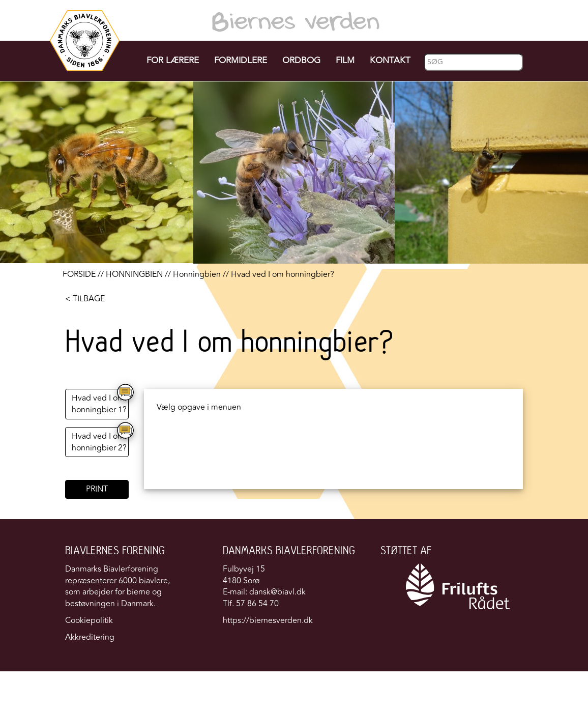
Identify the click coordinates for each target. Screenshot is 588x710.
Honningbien (197, 274)
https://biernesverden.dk (268, 620)
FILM (345, 61)
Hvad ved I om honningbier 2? (99, 442)
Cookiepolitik (89, 620)
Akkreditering (90, 637)
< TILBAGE (85, 299)
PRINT (97, 489)
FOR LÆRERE (173, 61)
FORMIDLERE (241, 61)
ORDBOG (301, 61)
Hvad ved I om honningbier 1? (99, 404)
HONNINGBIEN (134, 274)
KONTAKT (390, 61)
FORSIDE (79, 274)
